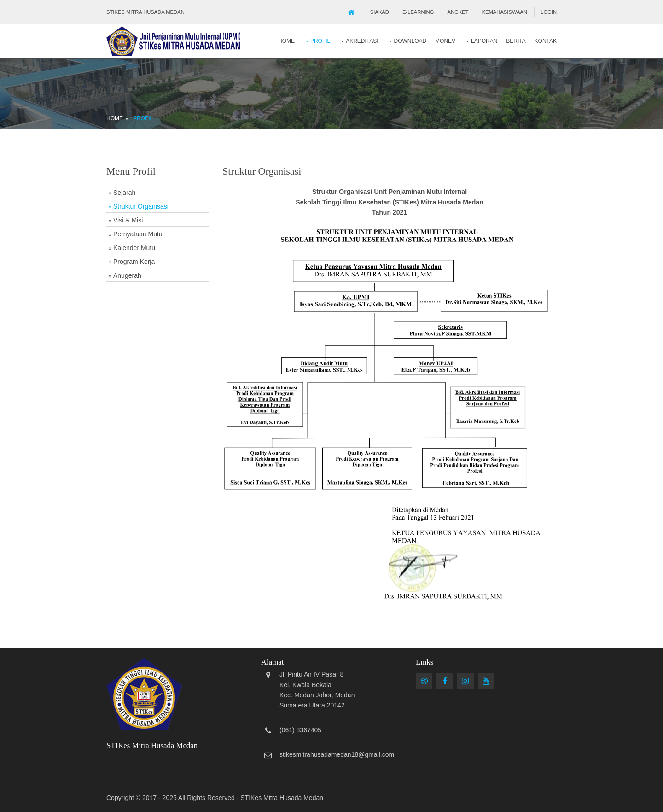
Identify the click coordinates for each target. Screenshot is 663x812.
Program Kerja (134, 262)
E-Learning (418, 12)
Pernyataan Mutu (138, 234)
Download (410, 41)
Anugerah (127, 275)
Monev (445, 41)
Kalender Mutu (134, 248)
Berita (516, 41)
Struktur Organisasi (141, 206)
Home (286, 41)
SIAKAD (380, 12)
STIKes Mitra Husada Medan (282, 798)
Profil (320, 41)
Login (549, 12)
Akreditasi (362, 41)
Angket (458, 12)
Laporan (484, 41)
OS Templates (536, 798)
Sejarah (124, 193)
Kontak (546, 41)
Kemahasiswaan (505, 12)
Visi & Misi (128, 220)
